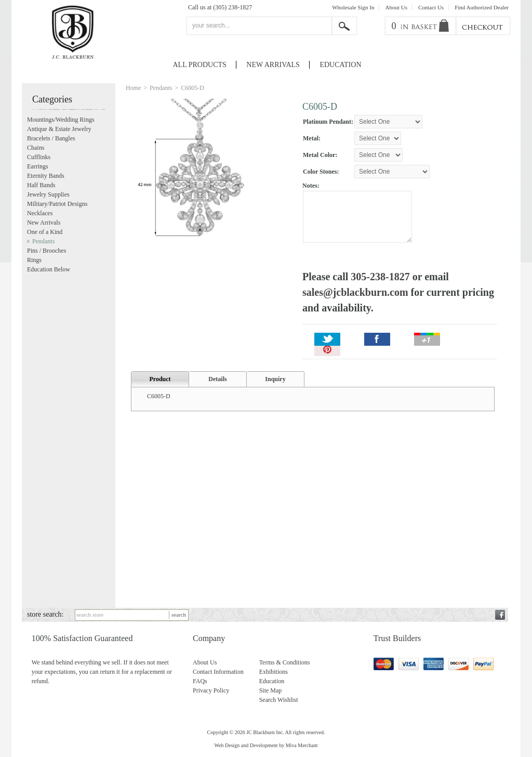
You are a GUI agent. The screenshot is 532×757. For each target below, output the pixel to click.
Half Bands (41, 185)
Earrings (38, 166)
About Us (396, 8)
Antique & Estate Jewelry (59, 129)
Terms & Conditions (285, 662)
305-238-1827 (380, 277)
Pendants (161, 88)
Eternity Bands (46, 176)
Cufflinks (39, 157)
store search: (45, 614)
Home (133, 88)
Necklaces (40, 213)
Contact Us (431, 8)
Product (160, 379)
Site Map (271, 690)
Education (340, 65)
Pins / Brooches (46, 251)
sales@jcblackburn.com (355, 292)
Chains (36, 148)
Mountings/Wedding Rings (61, 120)
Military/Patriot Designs (57, 204)
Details (217, 379)
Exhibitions (274, 672)
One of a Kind (45, 232)
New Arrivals (273, 65)
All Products (200, 65)
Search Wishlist (279, 700)
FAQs (200, 681)
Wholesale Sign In (353, 8)
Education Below (49, 269)
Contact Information (218, 672)
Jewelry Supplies (48, 194)
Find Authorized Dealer (482, 8)
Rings (34, 260)
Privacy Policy (211, 690)
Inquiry (275, 379)
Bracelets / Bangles (51, 138)
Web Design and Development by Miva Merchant (266, 745)
